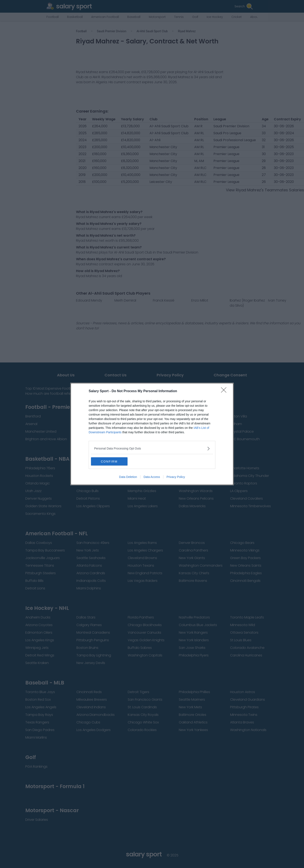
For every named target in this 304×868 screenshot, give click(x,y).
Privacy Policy (176, 477)
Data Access (152, 477)
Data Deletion (128, 477)
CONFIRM (111, 462)
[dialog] (152, 434)
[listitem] (152, 449)
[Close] (225, 391)
